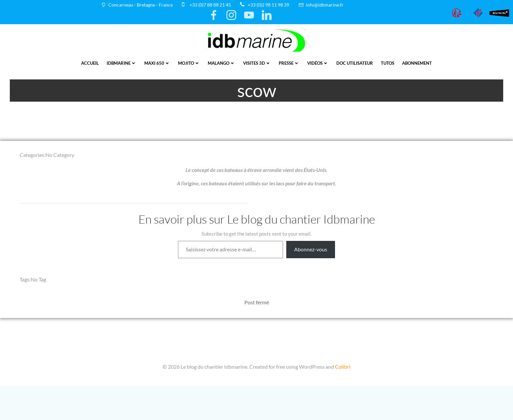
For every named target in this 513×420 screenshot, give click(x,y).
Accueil (90, 63)
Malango (221, 63)
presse (289, 63)
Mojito (189, 63)
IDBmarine (122, 63)
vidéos (318, 63)
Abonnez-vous (311, 249)
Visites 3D (257, 63)
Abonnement (417, 63)
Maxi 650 (157, 63)
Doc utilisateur (355, 63)
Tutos (388, 63)
